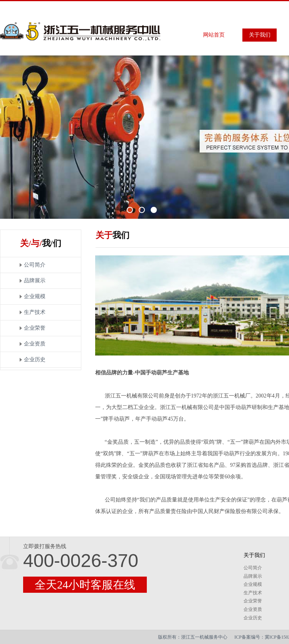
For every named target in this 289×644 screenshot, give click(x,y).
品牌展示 (35, 281)
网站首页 (214, 35)
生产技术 (35, 312)
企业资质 (35, 344)
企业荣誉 (35, 328)
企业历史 (35, 360)
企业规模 (35, 296)
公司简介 (35, 265)
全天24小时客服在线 (85, 585)
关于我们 (260, 35)
